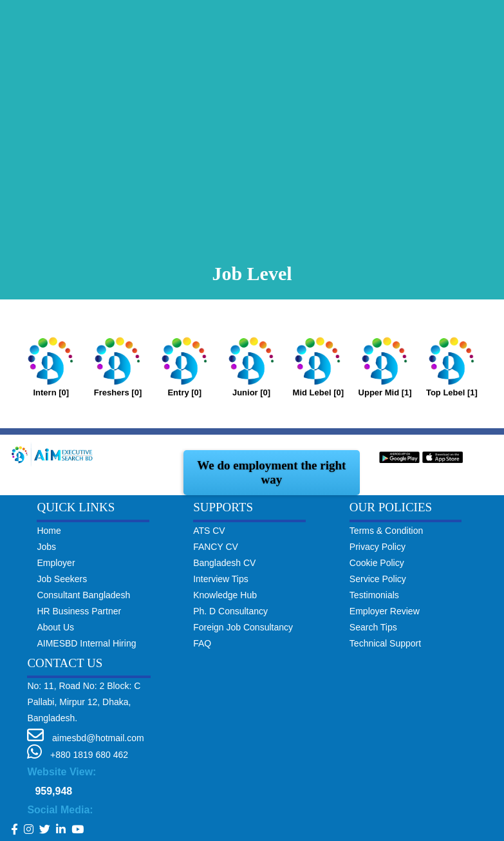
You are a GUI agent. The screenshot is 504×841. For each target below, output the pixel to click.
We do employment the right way (271, 472)
